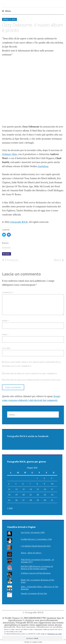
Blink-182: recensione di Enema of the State (38, 581)
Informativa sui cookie (55, 634)
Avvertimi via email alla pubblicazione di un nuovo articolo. (33, 380)
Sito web (6, 348)
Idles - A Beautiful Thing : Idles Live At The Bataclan (40, 588)
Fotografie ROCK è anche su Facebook (28, 436)
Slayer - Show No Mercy (31, 553)
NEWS (8, 254)
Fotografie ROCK (19, 222)
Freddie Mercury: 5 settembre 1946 (36, 539)
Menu (8, 11)
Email (5, 334)
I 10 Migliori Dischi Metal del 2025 (36, 546)
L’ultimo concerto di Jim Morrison (36, 573)
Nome (5, 321)
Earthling (43, 166)
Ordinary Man (9, 154)
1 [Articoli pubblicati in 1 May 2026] (37, 478)
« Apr (10, 508)
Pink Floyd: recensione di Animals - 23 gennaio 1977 (37, 561)
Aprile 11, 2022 (9, 19)
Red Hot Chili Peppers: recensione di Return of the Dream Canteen (37, 567)
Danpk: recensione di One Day (34, 593)
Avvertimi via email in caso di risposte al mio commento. (31, 374)
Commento (8, 292)
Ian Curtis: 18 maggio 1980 (33, 532)
